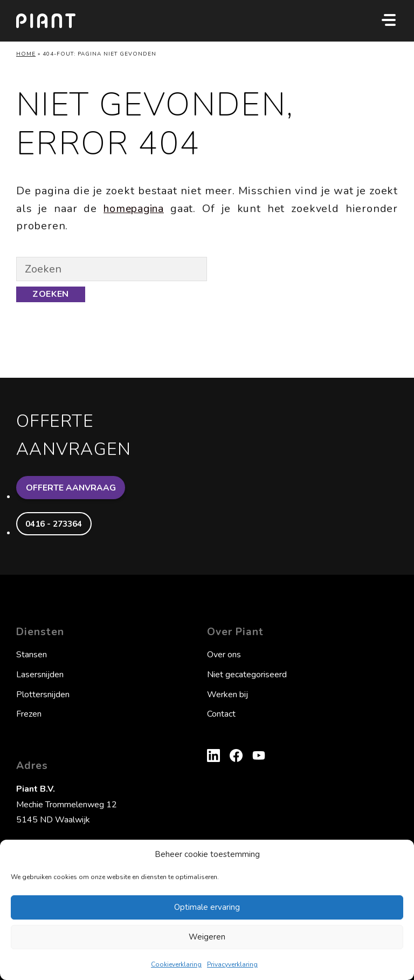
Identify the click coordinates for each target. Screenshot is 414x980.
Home (26, 54)
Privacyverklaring (232, 964)
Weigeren (207, 937)
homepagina (134, 209)
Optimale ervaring (207, 907)
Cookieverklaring (176, 964)
